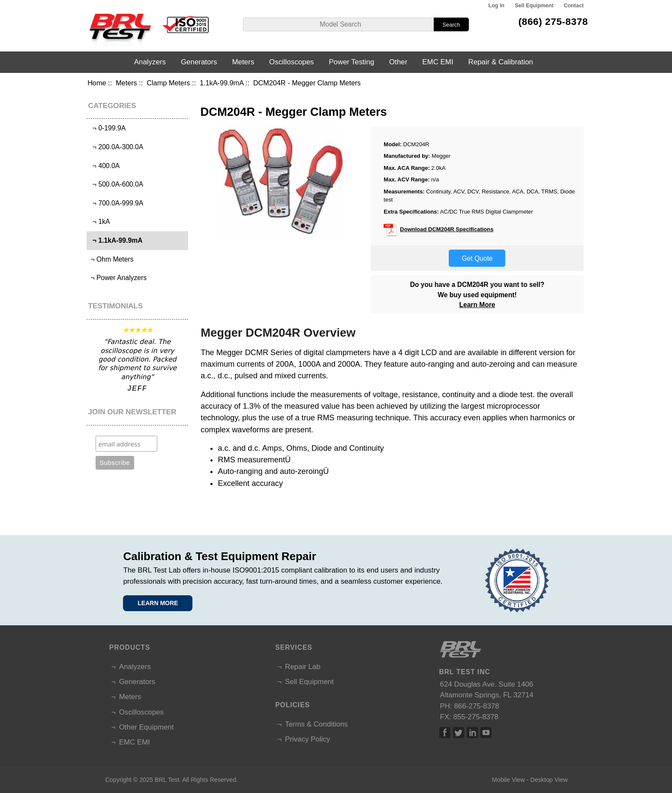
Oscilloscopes (291, 62)
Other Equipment (147, 727)
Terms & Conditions (316, 724)
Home (97, 83)
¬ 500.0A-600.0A (116, 184)
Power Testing (351, 62)
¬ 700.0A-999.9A (116, 203)
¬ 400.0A (104, 166)
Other (398, 62)
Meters (126, 83)
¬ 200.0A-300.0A (116, 147)
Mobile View (508, 780)
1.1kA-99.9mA (222, 83)
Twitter (459, 733)
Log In (496, 6)
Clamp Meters (168, 83)
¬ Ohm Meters (111, 259)
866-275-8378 (476, 706)
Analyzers (150, 62)
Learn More (477, 305)
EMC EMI (438, 62)
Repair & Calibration (501, 62)
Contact (574, 6)
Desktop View (549, 780)
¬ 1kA (99, 222)
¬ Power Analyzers (118, 278)
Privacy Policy (307, 739)
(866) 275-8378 (553, 21)
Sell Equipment (534, 6)
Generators (199, 62)
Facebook (445, 733)
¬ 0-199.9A (107, 128)
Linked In (472, 733)
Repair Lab (303, 667)
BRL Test (167, 780)
